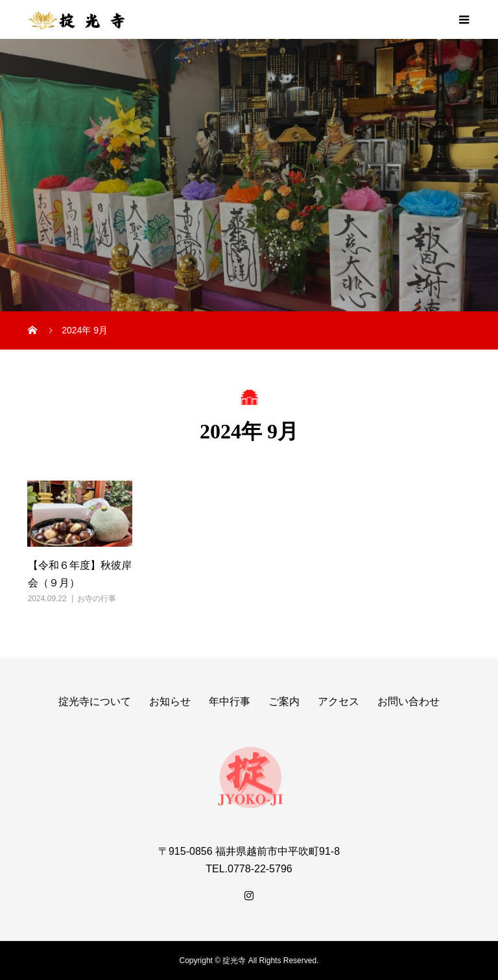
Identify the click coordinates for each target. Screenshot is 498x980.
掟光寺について (95, 701)
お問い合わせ (409, 701)
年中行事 (230, 701)
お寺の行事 (97, 599)
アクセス (338, 701)
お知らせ (170, 701)
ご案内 (284, 701)
